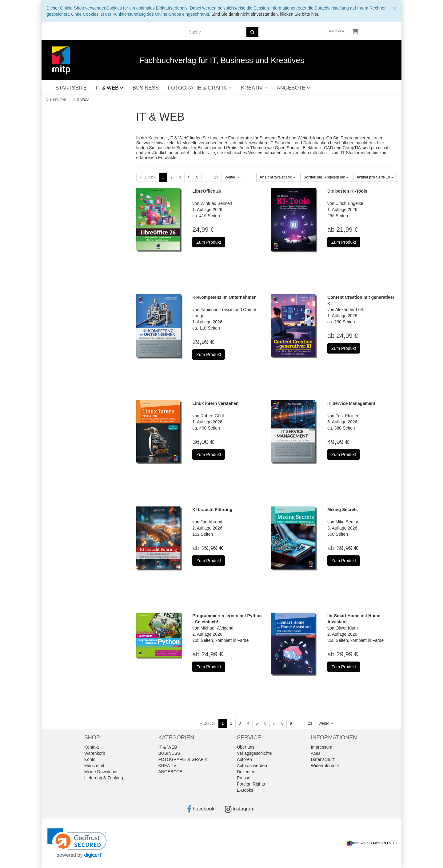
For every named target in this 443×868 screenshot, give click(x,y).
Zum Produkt (209, 242)
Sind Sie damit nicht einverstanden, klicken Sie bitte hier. (265, 14)
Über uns (246, 747)
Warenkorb (95, 753)
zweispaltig (278, 177)
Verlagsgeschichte (254, 753)
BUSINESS (146, 88)
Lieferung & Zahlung (104, 778)
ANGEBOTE (294, 88)
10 (375, 177)
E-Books (245, 790)
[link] (77, 843)
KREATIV (254, 88)
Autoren (244, 759)
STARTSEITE (71, 88)
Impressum (322, 747)
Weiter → (232, 177)
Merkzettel (94, 766)
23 (216, 177)
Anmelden (338, 31)
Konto (90, 759)
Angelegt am (326, 177)
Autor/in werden (252, 766)
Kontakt (92, 747)
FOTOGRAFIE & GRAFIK (200, 88)
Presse (244, 778)
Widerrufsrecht (325, 766)
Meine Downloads (101, 772)
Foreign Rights (251, 784)
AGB (316, 753)
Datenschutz (323, 759)
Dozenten (246, 772)
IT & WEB (110, 88)
